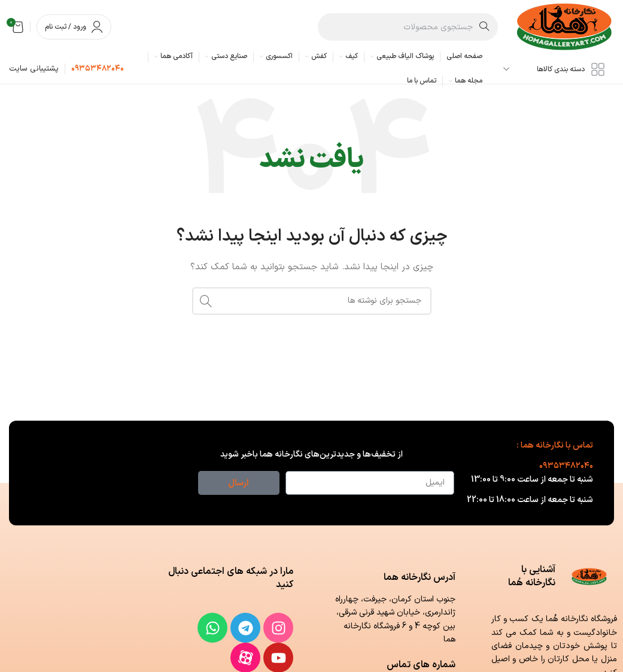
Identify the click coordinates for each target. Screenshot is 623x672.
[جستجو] (408, 27)
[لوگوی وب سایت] (565, 27)
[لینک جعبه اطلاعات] (98, 69)
